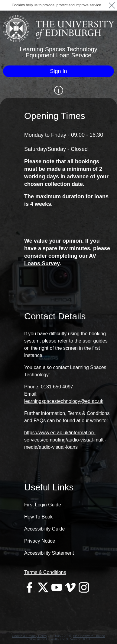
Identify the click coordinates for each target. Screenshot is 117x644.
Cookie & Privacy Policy (29, 636)
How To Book (38, 517)
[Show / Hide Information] (58, 90)
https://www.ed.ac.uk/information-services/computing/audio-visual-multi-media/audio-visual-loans (65, 440)
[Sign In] (58, 71)
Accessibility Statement (49, 553)
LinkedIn (53, 639)
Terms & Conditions (45, 572)
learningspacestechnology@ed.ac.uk (64, 401)
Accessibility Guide (44, 529)
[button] (112, 5)
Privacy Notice (40, 541)
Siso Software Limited (89, 636)
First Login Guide (43, 505)
